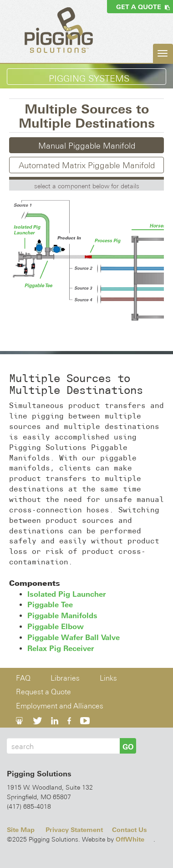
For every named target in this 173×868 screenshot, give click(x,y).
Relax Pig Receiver (61, 648)
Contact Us (130, 830)
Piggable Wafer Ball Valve (74, 637)
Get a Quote (143, 7)
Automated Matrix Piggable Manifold (87, 165)
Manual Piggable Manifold (87, 146)
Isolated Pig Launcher (66, 594)
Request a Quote (43, 692)
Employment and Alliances (60, 706)
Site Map (21, 830)
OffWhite (130, 839)
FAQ (23, 678)
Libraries (65, 678)
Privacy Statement (74, 830)
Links (108, 678)
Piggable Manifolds (62, 615)
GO (128, 747)
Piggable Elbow (56, 626)
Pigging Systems (89, 78)
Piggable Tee (50, 604)
